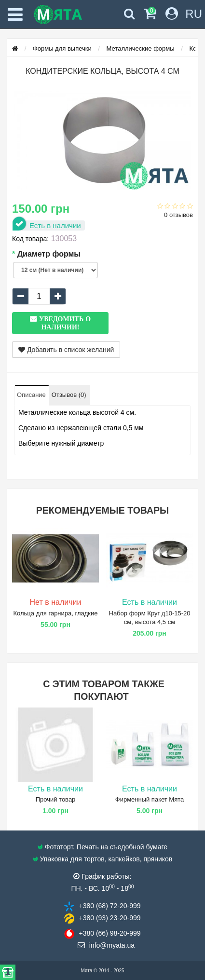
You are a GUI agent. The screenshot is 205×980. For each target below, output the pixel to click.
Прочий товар (56, 799)
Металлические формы (141, 48)
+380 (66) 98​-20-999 (109, 933)
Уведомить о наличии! (65, 323)
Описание (31, 395)
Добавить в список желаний (66, 350)
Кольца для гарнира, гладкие (55, 613)
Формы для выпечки (62, 48)
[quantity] (39, 296)
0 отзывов (178, 215)
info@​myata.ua (112, 945)
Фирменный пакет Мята (150, 799)
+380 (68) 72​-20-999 (109, 906)
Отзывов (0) (69, 395)
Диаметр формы (49, 254)
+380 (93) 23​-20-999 (109, 918)
